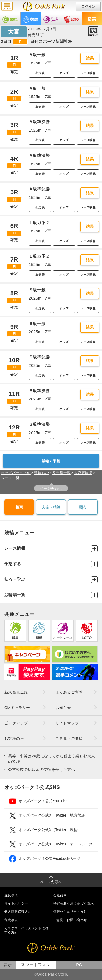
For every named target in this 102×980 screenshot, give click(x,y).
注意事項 (11, 895)
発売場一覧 (62, 473)
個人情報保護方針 (18, 912)
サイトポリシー (16, 903)
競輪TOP (41, 473)
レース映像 (88, 73)
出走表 (40, 73)
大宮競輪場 (83, 473)
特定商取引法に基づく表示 (74, 903)
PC (79, 965)
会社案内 (60, 895)
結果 (90, 58)
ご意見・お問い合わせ (70, 920)
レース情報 (51, 549)
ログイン (88, 6)
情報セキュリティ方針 (70, 912)
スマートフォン (36, 965)
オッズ (64, 73)
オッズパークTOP (16, 473)
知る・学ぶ (51, 580)
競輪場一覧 (51, 595)
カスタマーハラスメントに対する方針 (26, 930)
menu (7, 6)
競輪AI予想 (51, 461)
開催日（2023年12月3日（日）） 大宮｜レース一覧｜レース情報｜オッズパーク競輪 (44, 6)
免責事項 (11, 920)
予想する (51, 564)
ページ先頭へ (51, 489)
